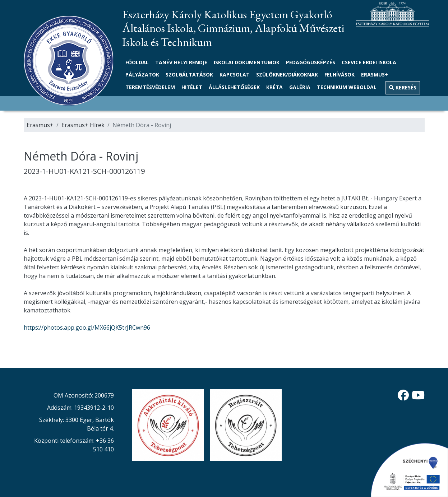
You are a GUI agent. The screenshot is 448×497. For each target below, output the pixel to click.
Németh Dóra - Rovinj (142, 125)
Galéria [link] (300, 87)
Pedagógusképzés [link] (311, 62)
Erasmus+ (40, 125)
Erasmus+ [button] (375, 75)
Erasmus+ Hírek (83, 125)
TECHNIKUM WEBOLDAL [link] (347, 87)
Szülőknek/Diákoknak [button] (287, 75)
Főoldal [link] (137, 62)
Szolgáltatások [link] (189, 75)
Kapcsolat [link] (235, 75)
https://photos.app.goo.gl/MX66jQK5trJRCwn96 (87, 328)
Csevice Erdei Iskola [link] (369, 62)
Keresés (403, 87)
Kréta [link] (274, 87)
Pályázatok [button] (142, 75)
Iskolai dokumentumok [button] (247, 62)
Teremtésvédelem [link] (150, 87)
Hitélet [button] (192, 87)
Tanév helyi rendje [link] (181, 62)
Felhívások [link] (340, 75)
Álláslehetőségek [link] (234, 87)
